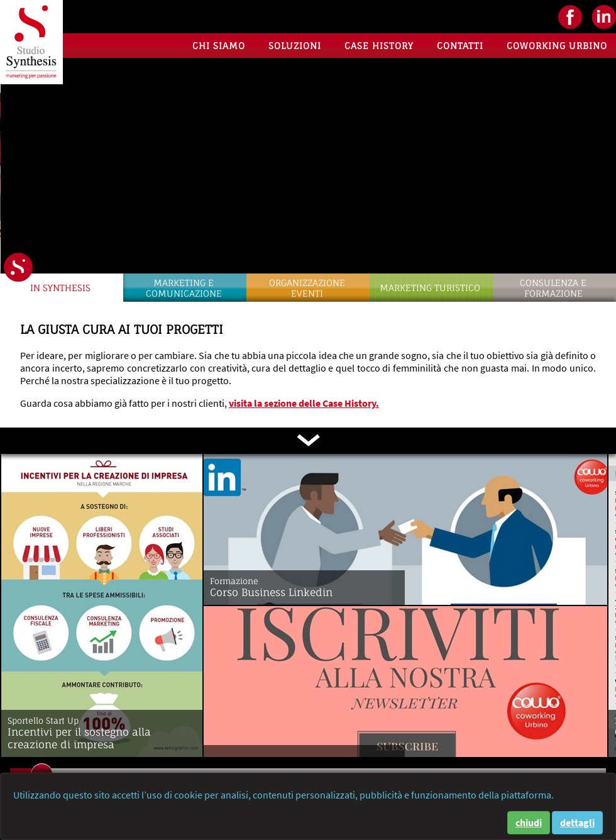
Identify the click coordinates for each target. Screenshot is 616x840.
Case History (379, 46)
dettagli (577, 822)
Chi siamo (219, 46)
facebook (570, 17)
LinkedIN (604, 17)
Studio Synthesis (31, 42)
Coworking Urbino (557, 46)
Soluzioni (295, 46)
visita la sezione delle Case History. (304, 403)
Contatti (460, 46)
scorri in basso (308, 440)
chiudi (529, 822)
